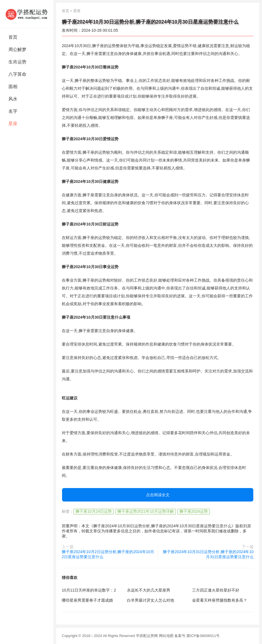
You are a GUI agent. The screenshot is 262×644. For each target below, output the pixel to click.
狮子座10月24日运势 (94, 511)
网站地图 (166, 636)
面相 (13, 87)
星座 (13, 124)
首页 (13, 37)
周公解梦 (17, 50)
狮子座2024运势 (194, 511)
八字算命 (17, 74)
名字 (13, 111)
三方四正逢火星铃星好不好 (216, 590)
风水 (13, 99)
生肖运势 (17, 62)
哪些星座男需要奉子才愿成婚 (87, 600)
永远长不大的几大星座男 (149, 590)
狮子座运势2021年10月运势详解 (146, 511)
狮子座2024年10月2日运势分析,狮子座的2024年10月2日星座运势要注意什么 (108, 554)
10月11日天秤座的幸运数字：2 (89, 590)
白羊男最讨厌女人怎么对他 (151, 600)
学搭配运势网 (147, 636)
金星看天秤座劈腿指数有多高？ (220, 600)
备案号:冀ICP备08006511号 (197, 636)
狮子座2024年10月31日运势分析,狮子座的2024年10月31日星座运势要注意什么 (208, 554)
